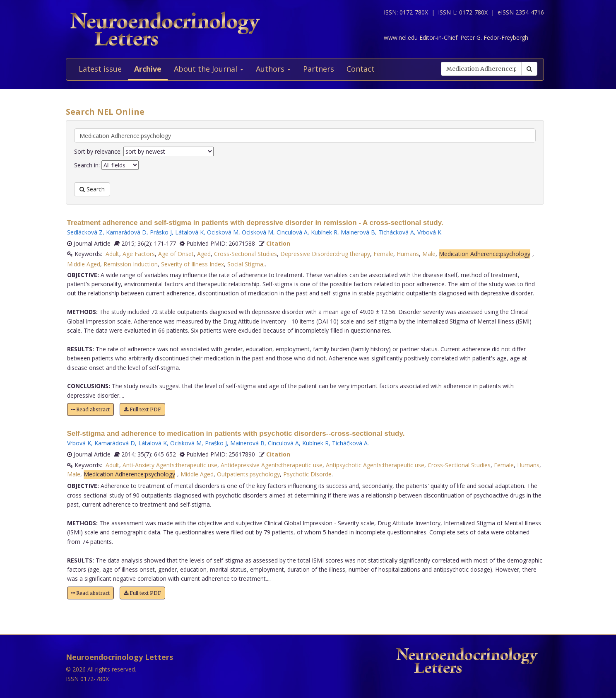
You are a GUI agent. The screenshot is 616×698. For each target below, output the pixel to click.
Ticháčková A (350, 443)
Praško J (216, 443)
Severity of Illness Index (192, 264)
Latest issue (100, 69)
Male (429, 254)
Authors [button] (273, 69)
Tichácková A (396, 232)
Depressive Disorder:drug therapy (325, 254)
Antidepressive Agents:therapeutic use (272, 465)
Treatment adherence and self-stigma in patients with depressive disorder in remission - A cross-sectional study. (255, 223)
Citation (278, 243)
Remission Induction (131, 264)
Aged (204, 254)
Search (92, 189)
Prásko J (161, 232)
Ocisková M (223, 232)
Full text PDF (142, 409)
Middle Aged (84, 264)
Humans (408, 254)
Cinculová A (292, 232)
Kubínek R (324, 232)
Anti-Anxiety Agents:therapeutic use (170, 465)
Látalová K (189, 232)
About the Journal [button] (209, 69)
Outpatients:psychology (248, 474)
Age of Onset (176, 254)
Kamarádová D (126, 232)
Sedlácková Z (85, 232)
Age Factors (139, 254)
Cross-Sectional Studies (245, 254)
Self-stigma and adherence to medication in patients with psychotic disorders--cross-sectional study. (236, 434)
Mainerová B (358, 232)
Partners (319, 69)
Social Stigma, (246, 264)
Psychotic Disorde (307, 474)
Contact (361, 69)
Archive (148, 69)
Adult (112, 254)
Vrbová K (429, 232)
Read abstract (90, 409)
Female (383, 254)
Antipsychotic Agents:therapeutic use (375, 465)
